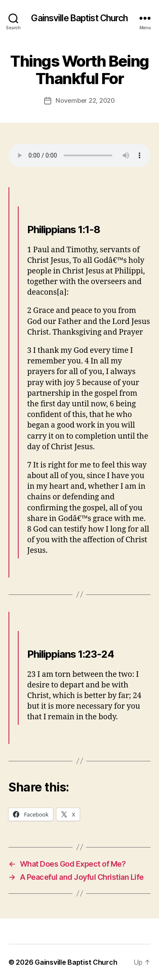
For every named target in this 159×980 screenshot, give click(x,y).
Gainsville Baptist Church (79, 18)
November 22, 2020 (85, 100)
